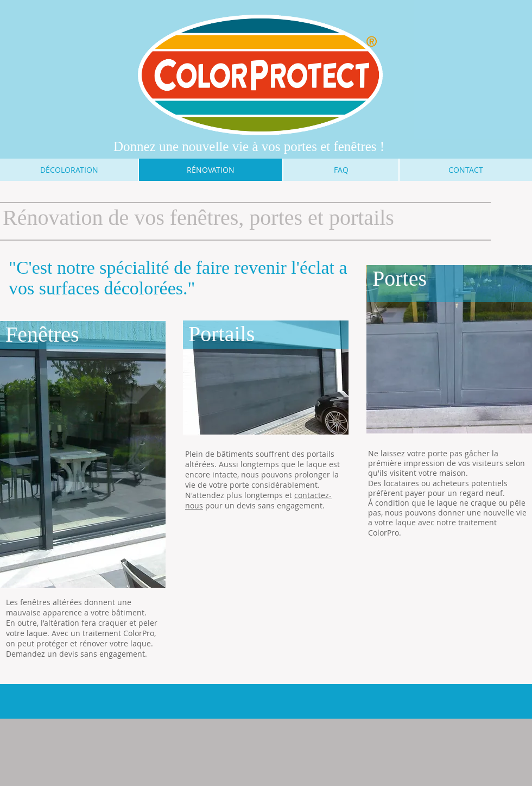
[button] (83, 454)
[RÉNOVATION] (211, 170)
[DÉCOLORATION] (69, 170)
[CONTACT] (466, 170)
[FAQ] (341, 170)
